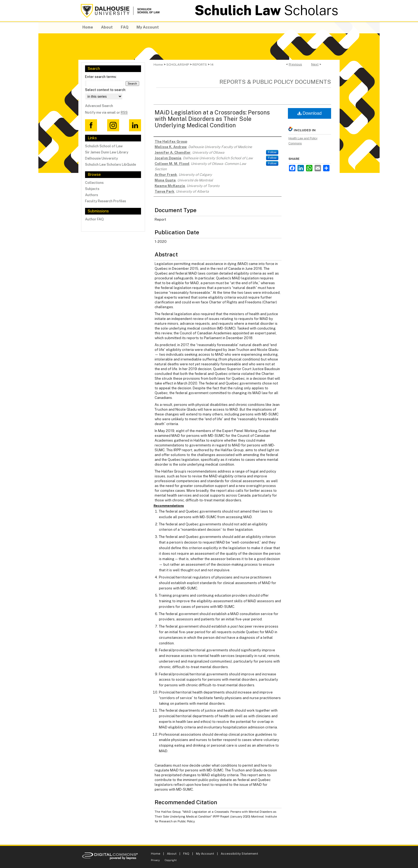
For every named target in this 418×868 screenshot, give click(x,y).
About (172, 854)
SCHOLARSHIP (178, 65)
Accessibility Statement (239, 854)
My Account (205, 854)
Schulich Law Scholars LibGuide (110, 165)
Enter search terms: (101, 77)
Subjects (92, 189)
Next (315, 64)
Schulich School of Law (104, 146)
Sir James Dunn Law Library (107, 152)
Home (158, 65)
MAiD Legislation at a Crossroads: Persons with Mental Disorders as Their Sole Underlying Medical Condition (212, 119)
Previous (295, 64)
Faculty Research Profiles (106, 201)
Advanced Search (99, 106)
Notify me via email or (106, 112)
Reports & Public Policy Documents (275, 82)
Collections (94, 183)
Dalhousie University (101, 158)
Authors (92, 195)
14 (212, 65)
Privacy (155, 860)
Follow (272, 152)
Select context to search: (106, 90)
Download (310, 113)
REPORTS (200, 65)
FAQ (186, 854)
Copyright (171, 860)
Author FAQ (94, 219)
